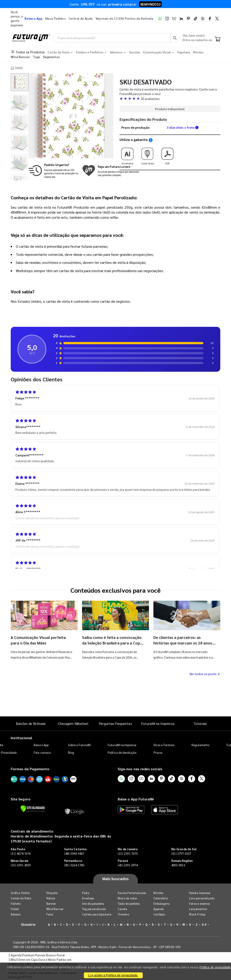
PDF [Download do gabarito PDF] (167, 155)
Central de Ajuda (81, 18)
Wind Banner (55, 908)
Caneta (122, 908)
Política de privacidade (215, 967)
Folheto (16, 903)
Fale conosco (42, 752)
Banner (51, 903)
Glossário (28, 924)
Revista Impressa (200, 892)
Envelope (88, 898)
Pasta (86, 892)
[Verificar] (33, 808)
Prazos (158, 752)
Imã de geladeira (93, 903)
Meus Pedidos (56, 18)
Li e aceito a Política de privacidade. (113, 975)
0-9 (204, 924)
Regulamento (201, 745)
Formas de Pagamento (30, 769)
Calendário (161, 898)
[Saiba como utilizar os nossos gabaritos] (151, 140)
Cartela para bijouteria (97, 914)
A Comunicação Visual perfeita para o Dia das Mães (39, 640)
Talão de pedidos (129, 903)
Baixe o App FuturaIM (136, 798)
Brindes (158, 892)
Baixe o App (41, 745)
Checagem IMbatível (73, 723)
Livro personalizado (202, 898)
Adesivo (16, 914)
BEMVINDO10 (150, 4)
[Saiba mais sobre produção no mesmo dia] (54, 170)
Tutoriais (200, 723)
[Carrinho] (218, 40)
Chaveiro (124, 914)
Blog (71, 752)
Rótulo (51, 898)
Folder (15, 908)
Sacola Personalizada (132, 892)
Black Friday (197, 914)
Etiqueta (52, 892)
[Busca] (175, 38)
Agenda (159, 908)
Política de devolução (122, 752)
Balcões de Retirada (31, 723)
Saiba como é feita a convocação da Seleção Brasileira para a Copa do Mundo (112, 642)
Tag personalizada (94, 908)
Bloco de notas (127, 898)
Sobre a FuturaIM (79, 745)
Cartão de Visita (21, 898)
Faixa (50, 914)
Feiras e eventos (199, 903)
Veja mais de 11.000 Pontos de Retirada (124, 18)
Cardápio (159, 914)
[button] (170, 98)
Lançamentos (198, 908)
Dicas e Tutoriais (164, 745)
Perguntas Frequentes (115, 723)
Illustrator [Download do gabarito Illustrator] (127, 155)
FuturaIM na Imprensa (158, 723)
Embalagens (161, 903)
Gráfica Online (20, 892)
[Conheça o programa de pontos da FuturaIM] (110, 170)
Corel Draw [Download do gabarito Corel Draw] (147, 155)
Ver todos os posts (205, 673)
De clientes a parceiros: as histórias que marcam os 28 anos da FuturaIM (184, 642)
